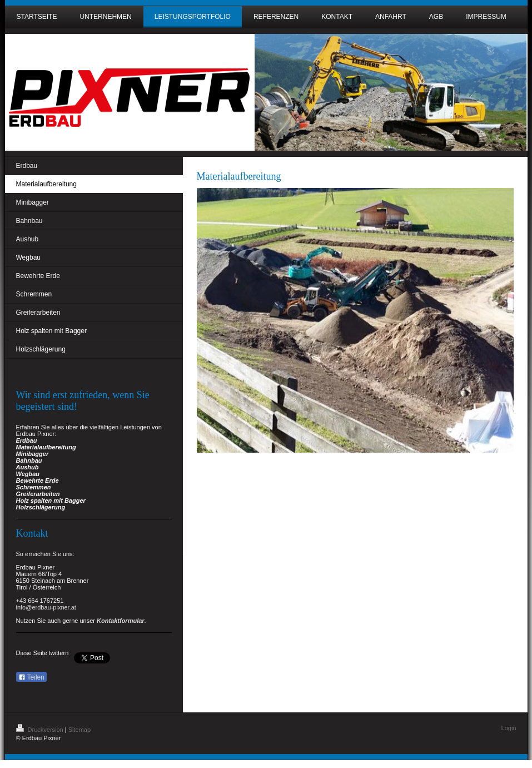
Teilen (31, 677)
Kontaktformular (121, 621)
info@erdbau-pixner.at (46, 607)
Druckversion (41, 730)
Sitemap (79, 730)
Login (509, 728)
